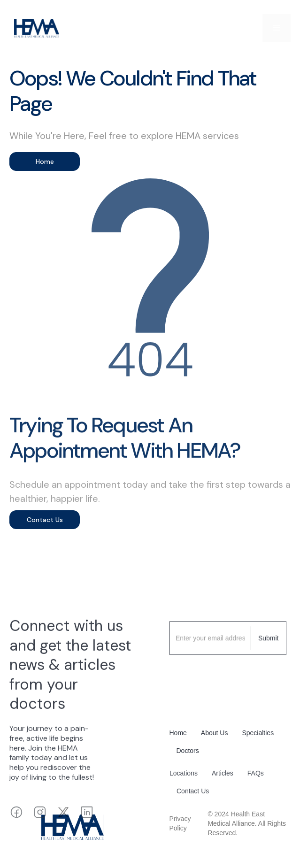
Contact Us (45, 520)
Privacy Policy (180, 823)
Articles (222, 776)
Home (45, 161)
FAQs (255, 776)
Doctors (188, 751)
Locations (184, 776)
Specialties (258, 733)
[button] (277, 28)
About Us (215, 733)
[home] (34, 28)
